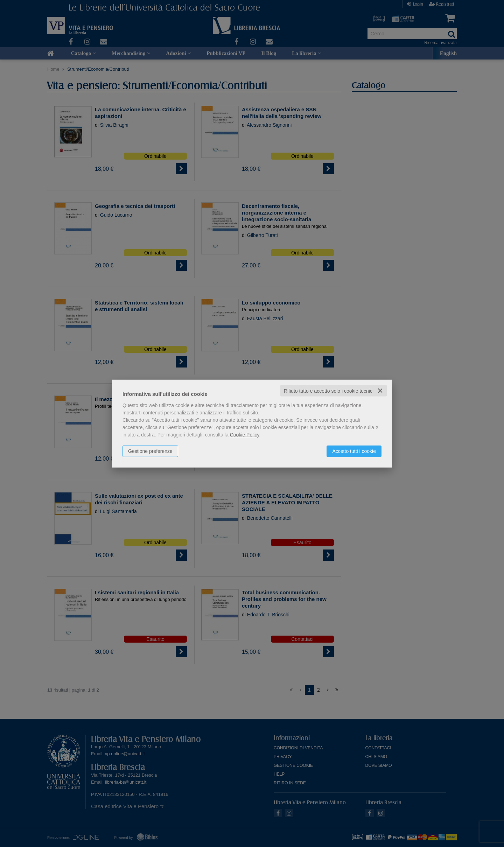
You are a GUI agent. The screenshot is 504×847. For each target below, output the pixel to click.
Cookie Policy (245, 434)
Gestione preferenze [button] (150, 451)
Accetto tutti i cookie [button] (354, 451)
